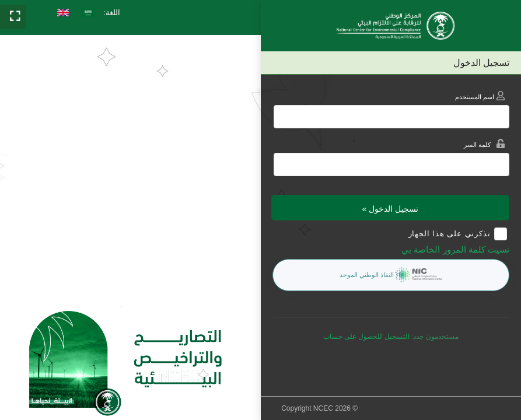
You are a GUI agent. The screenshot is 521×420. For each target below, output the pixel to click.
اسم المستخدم (482, 97)
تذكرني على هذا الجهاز (450, 234)
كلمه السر (482, 145)
